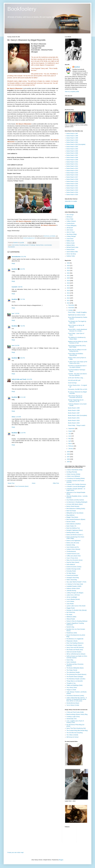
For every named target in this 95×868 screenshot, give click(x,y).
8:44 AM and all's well (74, 380)
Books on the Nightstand (73, 541)
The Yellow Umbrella (72, 735)
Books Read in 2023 (72, 190)
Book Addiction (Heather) (74, 524)
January (71, 449)
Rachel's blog (70, 627)
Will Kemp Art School (72, 737)
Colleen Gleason (71, 221)
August (70, 431)
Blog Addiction (71, 515)
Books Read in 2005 (72, 151)
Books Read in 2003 (72, 147)
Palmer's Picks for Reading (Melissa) (77, 621)
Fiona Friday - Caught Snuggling (77, 312)
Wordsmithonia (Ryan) (73, 703)
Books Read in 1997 (72, 134)
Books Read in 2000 (72, 140)
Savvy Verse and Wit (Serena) (75, 647)
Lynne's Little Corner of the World (76, 606)
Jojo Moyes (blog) (72, 234)
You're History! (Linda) (73, 705)
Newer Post (11, 483)
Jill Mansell (70, 228)
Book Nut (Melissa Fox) (73, 528)
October (71, 310)
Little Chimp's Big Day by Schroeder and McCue (75, 397)
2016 (68, 288)
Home (34, 483)
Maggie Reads (71, 608)
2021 (68, 276)
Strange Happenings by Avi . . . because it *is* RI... (77, 401)
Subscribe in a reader (71, 201)
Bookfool (14, 269)
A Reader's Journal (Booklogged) (76, 486)
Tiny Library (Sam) (72, 687)
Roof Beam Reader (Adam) (74, 645)
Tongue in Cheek (71, 690)
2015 (68, 291)
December (71, 305)
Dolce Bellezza (71, 564)
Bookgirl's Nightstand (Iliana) (75, 530)
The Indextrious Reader (73, 672)
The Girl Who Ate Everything (75, 733)
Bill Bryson (70, 217)
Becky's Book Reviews (73, 506)
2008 (68, 454)
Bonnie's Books (71, 522)
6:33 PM (22, 269)
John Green (70, 230)
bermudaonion (16, 257)
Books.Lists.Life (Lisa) (73, 543)
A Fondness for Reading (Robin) (76, 478)
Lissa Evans (70, 239)
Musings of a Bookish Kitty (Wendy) (77, 610)
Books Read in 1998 (72, 136)
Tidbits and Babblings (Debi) (74, 685)
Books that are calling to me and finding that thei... (77, 350)
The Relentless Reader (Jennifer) (76, 679)
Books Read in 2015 (72, 173)
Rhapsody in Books (72, 641)
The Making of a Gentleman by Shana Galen (77, 338)
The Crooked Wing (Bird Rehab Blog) (77, 730)
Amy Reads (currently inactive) (75, 500)
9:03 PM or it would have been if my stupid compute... (77, 366)
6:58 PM (20, 287)
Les (13, 313)
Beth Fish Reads (71, 511)
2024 (68, 268)
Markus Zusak (71, 243)
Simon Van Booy (71, 254)
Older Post (56, 483)
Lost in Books (70, 601)
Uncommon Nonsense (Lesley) (75, 696)
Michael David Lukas (72, 247)
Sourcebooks (11, 247)
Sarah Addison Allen (72, 252)
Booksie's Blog (71, 545)
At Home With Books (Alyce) (75, 504)
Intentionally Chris (72, 719)
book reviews (15, 245)
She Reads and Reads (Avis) (75, 650)
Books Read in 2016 (72, 175)
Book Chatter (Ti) (71, 526)
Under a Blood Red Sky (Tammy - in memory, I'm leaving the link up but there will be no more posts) (77, 699)
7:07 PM (22, 299)
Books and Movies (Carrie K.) (75, 535)
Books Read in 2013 (72, 168)
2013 (68, 295)
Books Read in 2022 (72, 188)
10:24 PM (29, 379)
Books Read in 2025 (72, 195)
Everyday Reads (71, 571)
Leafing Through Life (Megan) (75, 593)
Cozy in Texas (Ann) (72, 558)
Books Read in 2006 (72, 153)
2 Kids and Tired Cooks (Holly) (75, 712)
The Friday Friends (72, 670)
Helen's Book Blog (72, 580)
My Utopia (69, 615)
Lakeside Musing (71, 591)
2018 (68, 283)
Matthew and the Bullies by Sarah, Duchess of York (78, 342)
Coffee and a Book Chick (74, 556)
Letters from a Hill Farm (73, 595)
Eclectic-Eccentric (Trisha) (74, 567)
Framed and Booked (72, 575)
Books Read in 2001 (72, 142)
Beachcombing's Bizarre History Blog (77, 714)
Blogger (61, 860)
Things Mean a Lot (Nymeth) (75, 681)
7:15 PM (17, 313)
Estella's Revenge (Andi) (73, 569)
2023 (68, 270)
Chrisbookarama (71, 551)
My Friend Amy (71, 612)
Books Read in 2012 (72, 166)
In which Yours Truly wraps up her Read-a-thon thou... (78, 362)
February (71, 446)
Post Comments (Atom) (22, 486)
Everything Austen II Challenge (27, 245)
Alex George (70, 215)
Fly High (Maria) (71, 573)
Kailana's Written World (73, 588)
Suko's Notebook (71, 662)
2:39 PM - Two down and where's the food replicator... (77, 375)
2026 (68, 263)
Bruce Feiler (70, 219)
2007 (68, 457)
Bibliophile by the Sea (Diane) (75, 513)
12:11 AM (23, 397)
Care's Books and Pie (73, 547)
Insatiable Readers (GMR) (74, 586)
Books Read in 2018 (72, 179)
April (70, 441)
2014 (68, 293)
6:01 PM (23, 257)
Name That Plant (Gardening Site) (76, 728)
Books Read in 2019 (72, 181)
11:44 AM (18, 417)
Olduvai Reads (71, 619)
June (70, 436)
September (72, 429)
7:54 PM (22, 326)
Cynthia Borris (71, 223)
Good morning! (72, 383)
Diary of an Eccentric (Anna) (74, 560)
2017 (68, 285)
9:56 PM (22, 358)
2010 (68, 303)
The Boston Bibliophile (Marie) (75, 668)
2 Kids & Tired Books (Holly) (74, 470)
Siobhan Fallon (71, 256)
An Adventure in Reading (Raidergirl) (77, 502)
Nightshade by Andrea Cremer (77, 315)
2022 (68, 273)
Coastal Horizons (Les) (73, 554)
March (70, 444)
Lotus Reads (70, 604)
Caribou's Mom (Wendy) (73, 549)
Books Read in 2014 (72, 171)
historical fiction (40, 245)
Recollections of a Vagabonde (75, 639)
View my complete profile (72, 92)
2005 (68, 462)
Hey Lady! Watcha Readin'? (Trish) (76, 582)
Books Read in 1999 (72, 138)
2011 (68, 300)
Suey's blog (70, 660)
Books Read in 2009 (72, 160)
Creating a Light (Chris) (73, 717)
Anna (13, 417)
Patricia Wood (70, 249)
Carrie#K (14, 287)
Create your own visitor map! (15, 852)
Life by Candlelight (72, 597)
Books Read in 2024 (72, 192)
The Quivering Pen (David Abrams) (76, 674)
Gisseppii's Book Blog (73, 578)
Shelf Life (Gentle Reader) (74, 652)
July (70, 434)
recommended (48, 245)
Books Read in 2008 (72, 157)
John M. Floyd (71, 232)
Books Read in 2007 (72, 155)
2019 (68, 281)
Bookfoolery (22, 9)
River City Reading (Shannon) (75, 643)
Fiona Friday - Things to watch (77, 425)
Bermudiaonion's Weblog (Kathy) (76, 509)
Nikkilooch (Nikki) (71, 617)
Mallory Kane (70, 241)
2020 (68, 278)
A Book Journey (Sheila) (73, 474)
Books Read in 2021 (72, 186)
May (70, 439)
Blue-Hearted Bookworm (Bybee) (76, 519)
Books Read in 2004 (72, 149)
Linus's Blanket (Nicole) (73, 599)
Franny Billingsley (72, 226)
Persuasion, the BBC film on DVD (78, 389)
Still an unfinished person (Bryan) (76, 654)
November (71, 308)
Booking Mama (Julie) (73, 532)
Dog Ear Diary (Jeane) (73, 562)
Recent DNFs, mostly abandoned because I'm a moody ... (77, 330)
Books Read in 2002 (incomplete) (76, 144)
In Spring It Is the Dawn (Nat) (75, 584)
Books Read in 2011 (72, 164)
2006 (68, 459)
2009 (68, 452)
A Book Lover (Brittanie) (73, 476)
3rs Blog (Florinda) (72, 472)
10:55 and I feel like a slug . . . (77, 378)
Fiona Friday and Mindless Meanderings (76, 354)
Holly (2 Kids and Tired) (19, 379)
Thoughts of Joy (71, 683)
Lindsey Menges (71, 236)
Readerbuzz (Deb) (72, 633)
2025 (68, 266)
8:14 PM (17, 345)
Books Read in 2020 (72, 184)
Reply (13, 263)
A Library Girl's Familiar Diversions (76, 484)
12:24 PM (23, 433)
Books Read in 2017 (72, 177)
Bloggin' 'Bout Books (72, 517)
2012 (68, 298)
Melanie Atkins (71, 245)
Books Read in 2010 (72, 162)
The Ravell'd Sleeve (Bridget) (75, 677)
